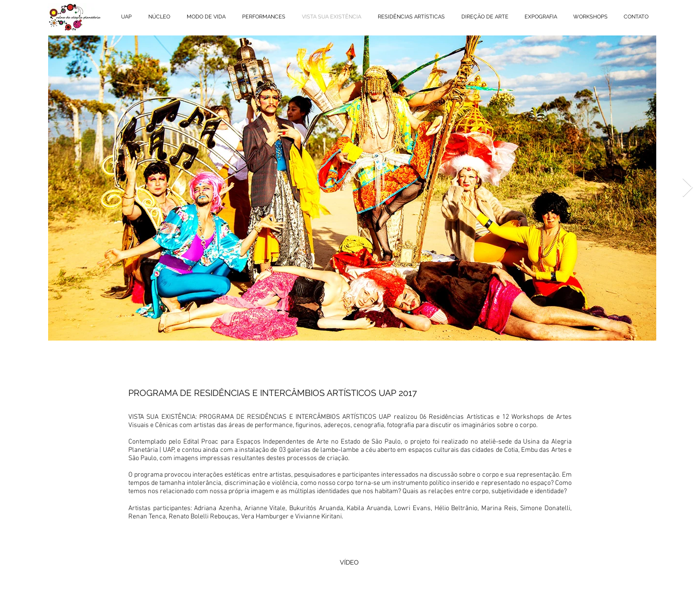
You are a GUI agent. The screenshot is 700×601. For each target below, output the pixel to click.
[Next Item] (688, 188)
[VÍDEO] (349, 563)
